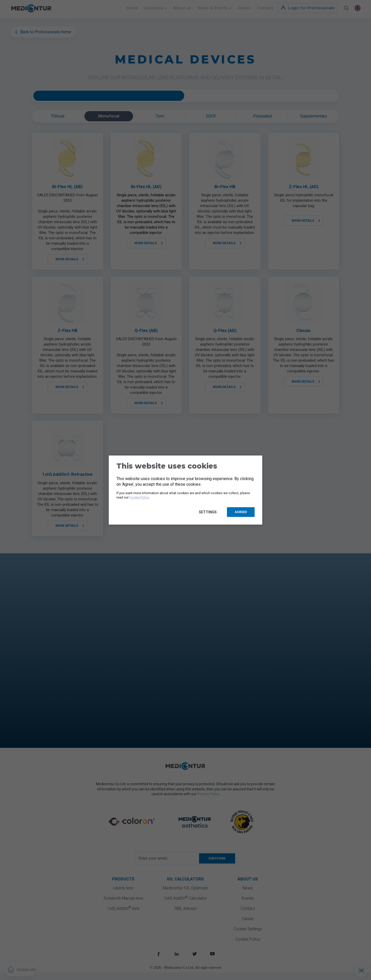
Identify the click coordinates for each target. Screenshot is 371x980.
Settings (209, 512)
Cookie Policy (139, 497)
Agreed (241, 512)
